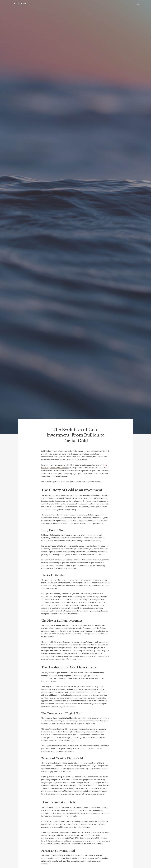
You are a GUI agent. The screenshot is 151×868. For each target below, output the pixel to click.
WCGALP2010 (20, 4)
